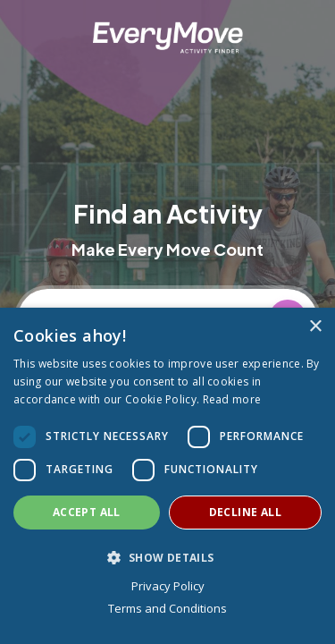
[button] (167, 557)
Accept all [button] (87, 512)
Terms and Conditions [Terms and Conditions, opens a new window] (167, 608)
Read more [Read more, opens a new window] (232, 399)
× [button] (315, 327)
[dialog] (167, 476)
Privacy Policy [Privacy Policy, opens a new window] (168, 586)
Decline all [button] (245, 512)
